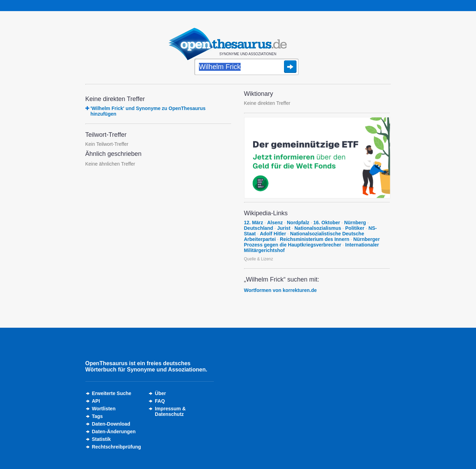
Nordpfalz (298, 223)
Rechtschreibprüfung (117, 447)
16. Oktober (327, 223)
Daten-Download (111, 424)
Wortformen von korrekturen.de (281, 290)
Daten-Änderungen (114, 432)
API (96, 401)
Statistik (101, 439)
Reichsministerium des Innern (315, 239)
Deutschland (259, 228)
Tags (98, 416)
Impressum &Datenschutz (170, 411)
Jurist (284, 228)
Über (160, 393)
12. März (254, 223)
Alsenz (275, 223)
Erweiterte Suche (112, 393)
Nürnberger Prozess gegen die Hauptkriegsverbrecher (312, 242)
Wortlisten (104, 409)
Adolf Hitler (273, 234)
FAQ (160, 401)
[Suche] (247, 67)
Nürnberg (355, 223)
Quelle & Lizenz (259, 259)
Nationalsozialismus (318, 228)
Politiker (355, 228)
